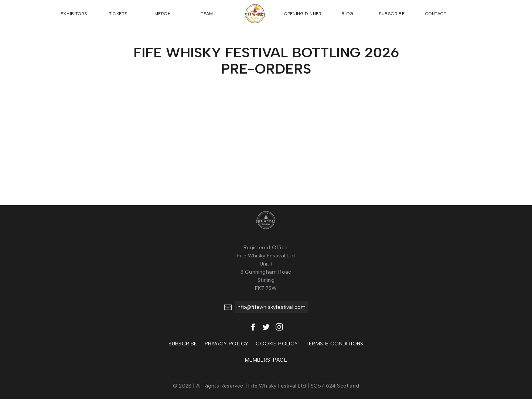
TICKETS (118, 14)
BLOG (347, 14)
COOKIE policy (277, 344)
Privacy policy (227, 344)
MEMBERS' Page (266, 360)
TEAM (207, 14)
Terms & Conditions (335, 344)
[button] (469, 14)
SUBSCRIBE (392, 14)
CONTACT (436, 14)
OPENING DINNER (303, 14)
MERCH (163, 14)
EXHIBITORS (74, 14)
